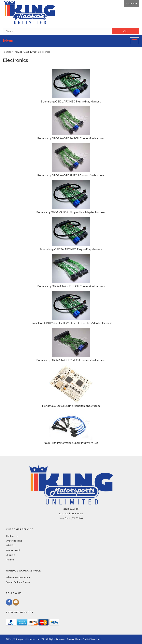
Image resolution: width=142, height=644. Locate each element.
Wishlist (10, 545)
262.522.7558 (71, 509)
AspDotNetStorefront (90, 639)
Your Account (13, 550)
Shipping (10, 555)
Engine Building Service (18, 582)
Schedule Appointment (18, 577)
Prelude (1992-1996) (25, 52)
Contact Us (12, 536)
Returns (10, 560)
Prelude (7, 52)
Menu (8, 41)
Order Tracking (14, 541)
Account (131, 3)
